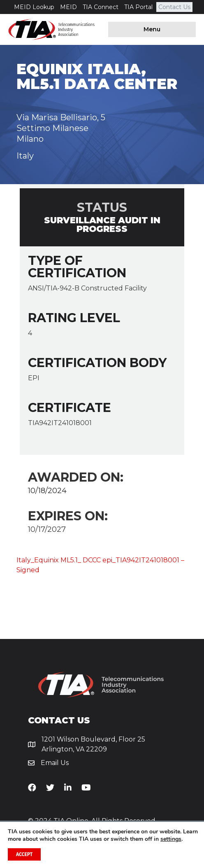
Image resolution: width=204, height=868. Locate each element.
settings (171, 839)
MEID (68, 7)
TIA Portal (138, 7)
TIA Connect (101, 7)
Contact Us (174, 7)
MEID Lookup (34, 7)
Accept (24, 854)
